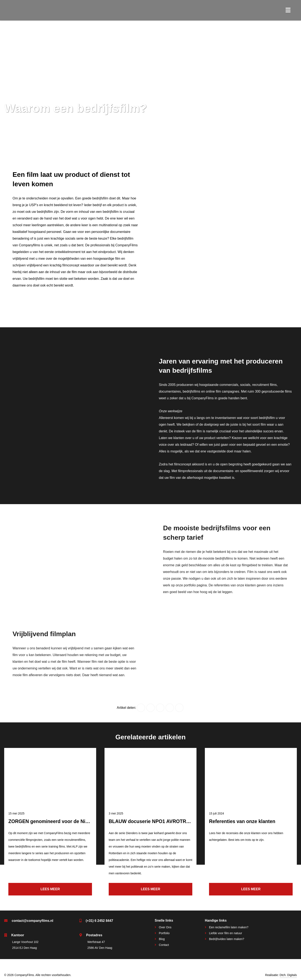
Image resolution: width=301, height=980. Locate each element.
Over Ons (165, 927)
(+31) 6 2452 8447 (99, 921)
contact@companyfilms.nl (33, 921)
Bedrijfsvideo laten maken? (227, 939)
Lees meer (50, 889)
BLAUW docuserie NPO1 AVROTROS (151, 821)
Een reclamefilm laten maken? (229, 927)
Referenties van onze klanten (242, 821)
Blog (162, 939)
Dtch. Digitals (288, 975)
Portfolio (164, 933)
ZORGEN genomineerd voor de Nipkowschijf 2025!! (67, 821)
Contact (164, 945)
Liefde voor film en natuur (226, 933)
